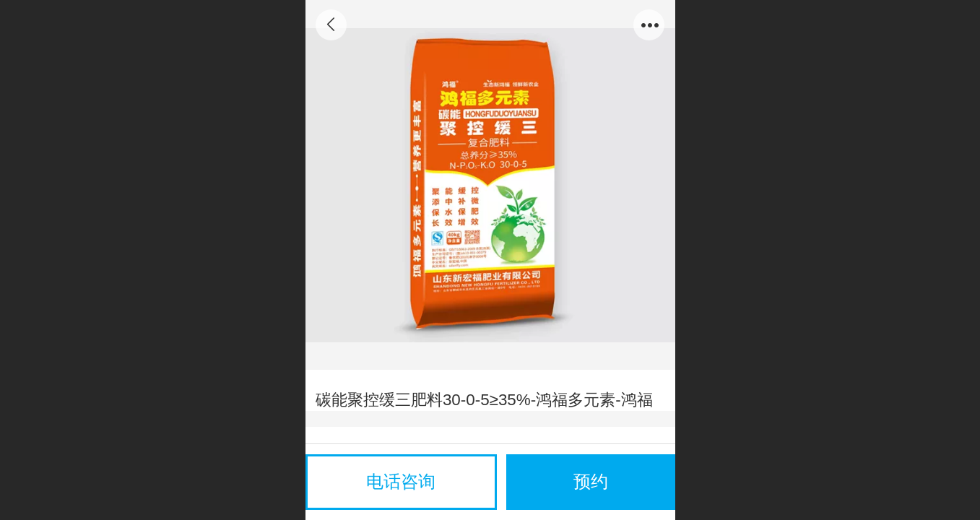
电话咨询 (401, 481)
